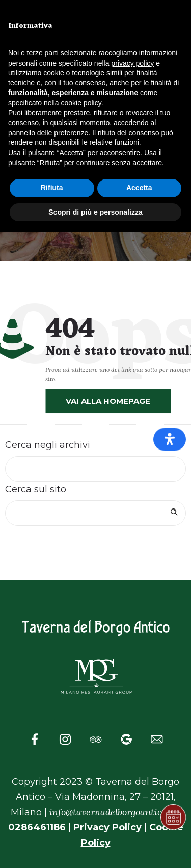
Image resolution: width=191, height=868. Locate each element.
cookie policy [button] (81, 103)
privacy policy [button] (132, 63)
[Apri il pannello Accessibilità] (170, 439)
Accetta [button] (139, 188)
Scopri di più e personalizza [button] (95, 212)
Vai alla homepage (108, 401)
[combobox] (95, 469)
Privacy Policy (107, 827)
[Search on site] (95, 513)
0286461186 (37, 827)
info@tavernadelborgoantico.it (112, 812)
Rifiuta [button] (52, 188)
